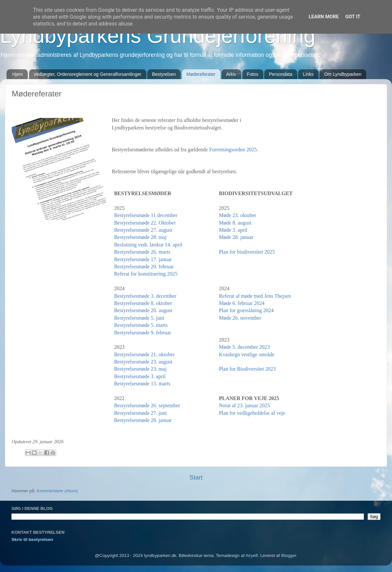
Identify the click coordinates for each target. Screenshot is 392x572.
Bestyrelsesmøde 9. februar (143, 333)
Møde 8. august (235, 223)
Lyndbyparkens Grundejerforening (158, 36)
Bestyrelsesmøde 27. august (143, 230)
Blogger (288, 555)
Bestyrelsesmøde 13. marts (142, 384)
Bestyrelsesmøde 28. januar (143, 420)
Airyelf (252, 555)
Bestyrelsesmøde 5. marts (141, 325)
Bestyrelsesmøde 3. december (145, 296)
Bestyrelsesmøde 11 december (146, 215)
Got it (353, 17)
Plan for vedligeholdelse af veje (252, 413)
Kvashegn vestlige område (247, 354)
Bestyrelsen (164, 74)
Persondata (281, 74)
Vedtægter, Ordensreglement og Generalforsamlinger (88, 74)
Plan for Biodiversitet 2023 (247, 369)
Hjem (18, 74)
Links (308, 74)
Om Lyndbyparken (343, 74)
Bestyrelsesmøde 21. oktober (144, 354)
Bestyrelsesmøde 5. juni (139, 318)
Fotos (253, 74)
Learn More (324, 17)
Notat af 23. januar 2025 (244, 405)
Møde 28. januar (236, 237)
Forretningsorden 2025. (234, 150)
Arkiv (231, 74)
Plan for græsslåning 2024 (246, 310)
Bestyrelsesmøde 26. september (147, 405)
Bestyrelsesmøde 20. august (143, 310)
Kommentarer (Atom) (57, 491)
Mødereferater (201, 74)
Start (196, 477)
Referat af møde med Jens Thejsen (255, 296)
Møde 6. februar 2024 (242, 303)
